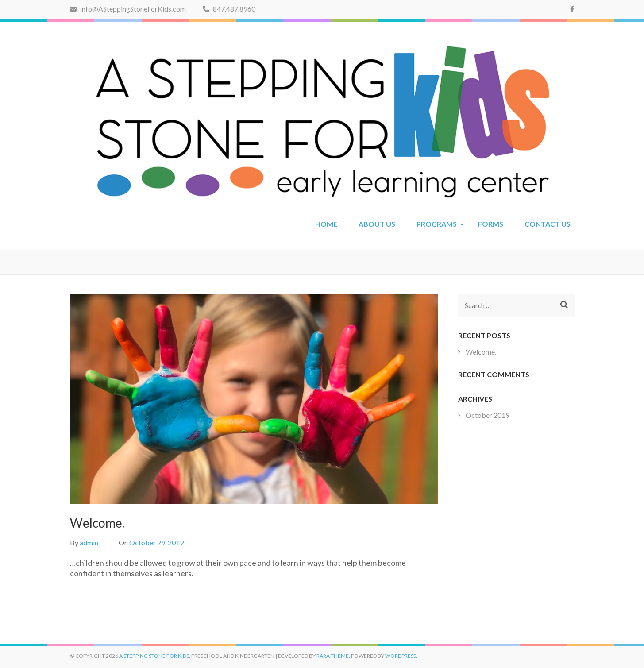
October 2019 (488, 415)
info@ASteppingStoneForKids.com (128, 9)
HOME (326, 224)
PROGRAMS (437, 224)
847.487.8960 (229, 9)
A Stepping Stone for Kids (154, 656)
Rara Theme (333, 656)
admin (89, 543)
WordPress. (401, 656)
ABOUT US (377, 224)
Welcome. (481, 352)
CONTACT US (548, 224)
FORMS (491, 224)
